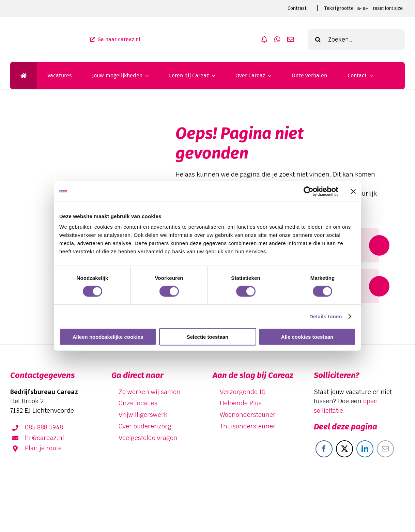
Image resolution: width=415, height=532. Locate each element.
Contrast (297, 8)
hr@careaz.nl (44, 438)
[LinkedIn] (365, 449)
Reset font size (388, 8)
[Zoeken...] (356, 40)
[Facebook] (324, 449)
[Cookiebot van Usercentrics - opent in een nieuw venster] (309, 191)
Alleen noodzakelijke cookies (108, 337)
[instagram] (397, 500)
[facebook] (357, 500)
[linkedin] (377, 500)
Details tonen (326, 316)
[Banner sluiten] (353, 191)
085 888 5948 (44, 427)
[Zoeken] (318, 40)
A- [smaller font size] (359, 8)
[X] (344, 449)
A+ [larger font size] (366, 8)
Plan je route (43, 448)
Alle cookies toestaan (307, 337)
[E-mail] (385, 449)
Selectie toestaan (208, 337)
